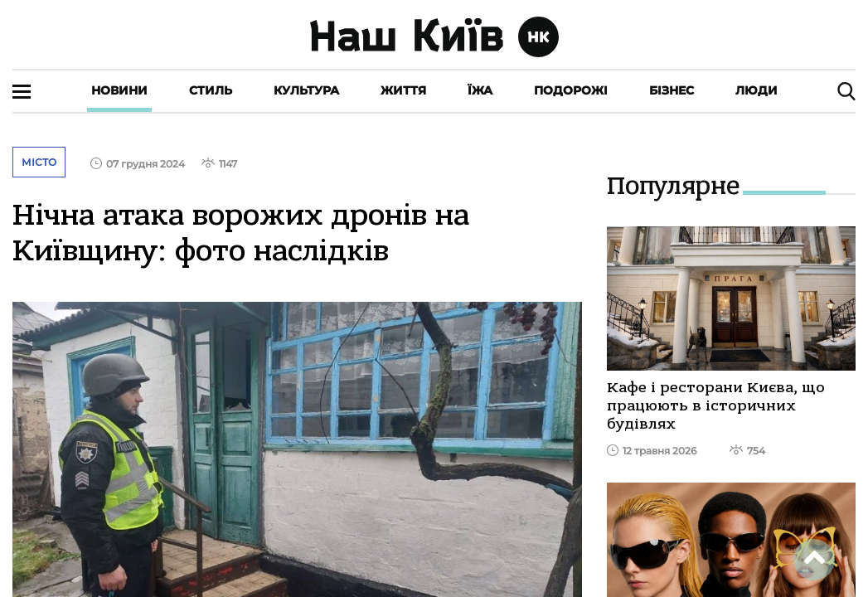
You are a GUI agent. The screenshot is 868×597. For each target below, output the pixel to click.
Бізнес (672, 90)
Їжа (480, 90)
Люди (756, 90)
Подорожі (571, 90)
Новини (119, 90)
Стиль (211, 90)
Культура (306, 90)
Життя (403, 90)
